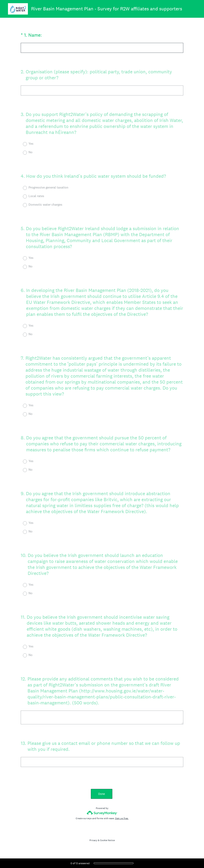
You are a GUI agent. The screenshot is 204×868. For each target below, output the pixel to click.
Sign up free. (122, 818)
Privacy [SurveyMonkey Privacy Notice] (93, 840)
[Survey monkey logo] (102, 813)
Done (102, 794)
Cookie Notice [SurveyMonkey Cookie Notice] (107, 840)
